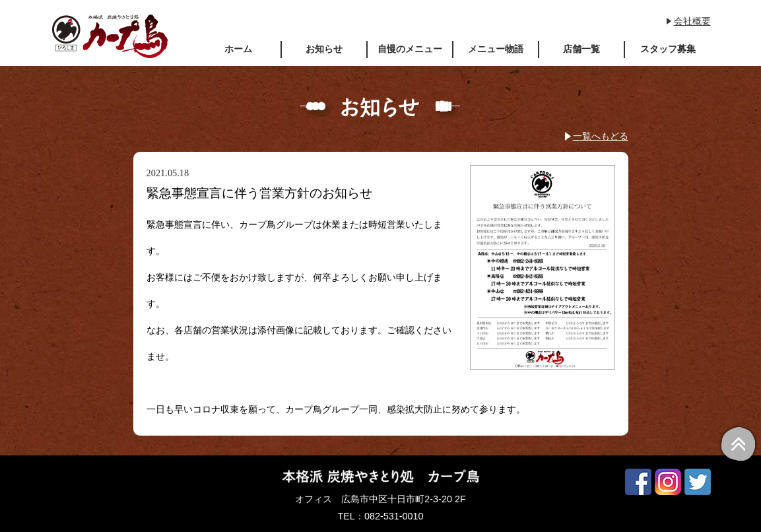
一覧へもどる (601, 136)
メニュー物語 (496, 49)
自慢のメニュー (410, 49)
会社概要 (692, 21)
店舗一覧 (581, 49)
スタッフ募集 (668, 49)
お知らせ (324, 49)
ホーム (238, 49)
